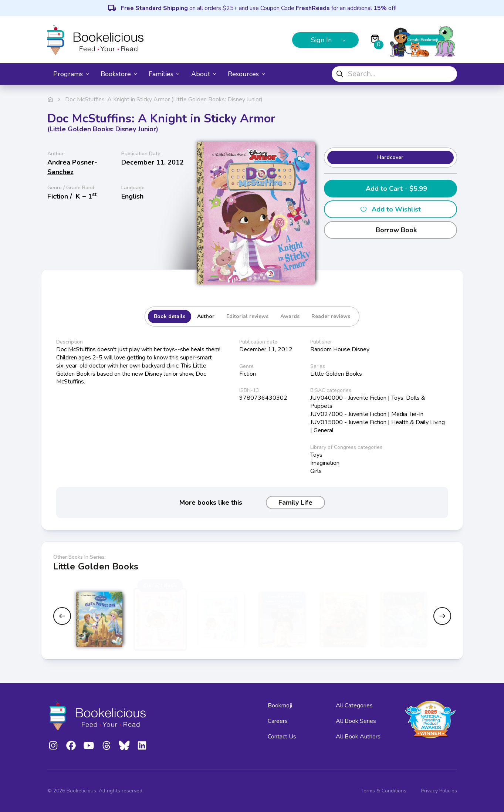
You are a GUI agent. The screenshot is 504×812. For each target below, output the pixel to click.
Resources (246, 74)
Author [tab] (206, 316)
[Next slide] (442, 616)
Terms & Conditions (383, 791)
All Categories (354, 706)
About (204, 74)
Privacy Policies (439, 791)
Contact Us (282, 737)
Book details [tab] (170, 316)
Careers (278, 721)
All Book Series (356, 721)
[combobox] (394, 74)
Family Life (295, 503)
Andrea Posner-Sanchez (72, 167)
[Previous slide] (62, 616)
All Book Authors (358, 737)
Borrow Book (390, 230)
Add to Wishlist (390, 209)
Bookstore (119, 74)
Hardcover (390, 157)
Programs (71, 74)
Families (164, 74)
